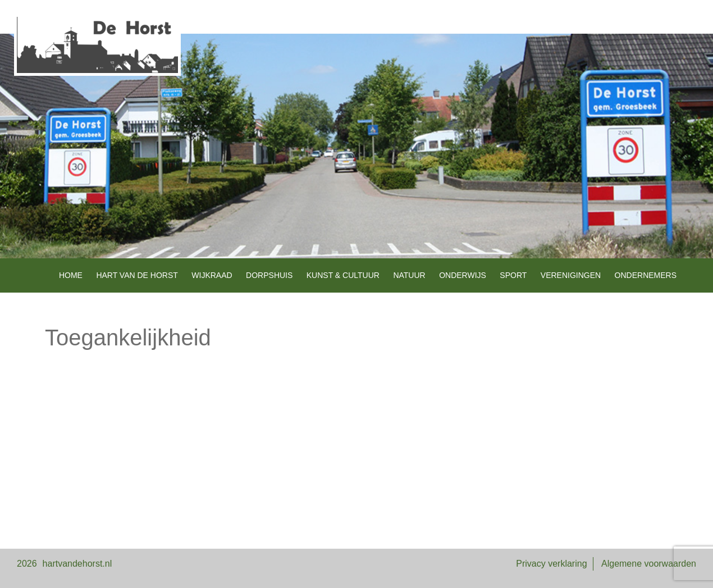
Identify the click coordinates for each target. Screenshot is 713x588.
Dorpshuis (269, 275)
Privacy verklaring (551, 564)
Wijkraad (212, 275)
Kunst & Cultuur (343, 275)
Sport (513, 275)
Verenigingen (571, 275)
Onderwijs (463, 275)
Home (71, 275)
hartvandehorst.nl (77, 564)
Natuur (409, 275)
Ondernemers (646, 275)
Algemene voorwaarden (649, 564)
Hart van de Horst (137, 275)
